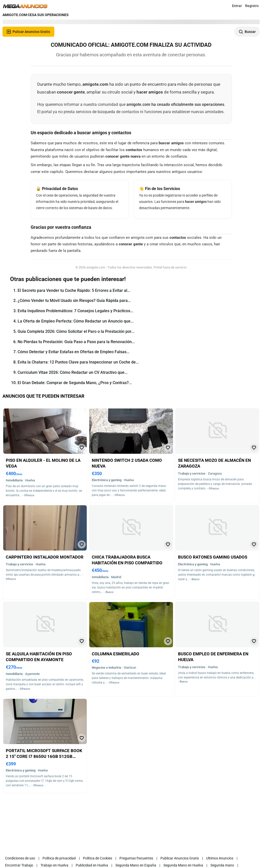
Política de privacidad (59, 858)
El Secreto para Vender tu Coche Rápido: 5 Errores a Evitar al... (74, 290)
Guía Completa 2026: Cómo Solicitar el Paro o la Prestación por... (76, 331)
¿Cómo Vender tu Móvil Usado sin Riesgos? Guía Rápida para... (74, 301)
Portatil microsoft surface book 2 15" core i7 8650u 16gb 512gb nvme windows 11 (44, 757)
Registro (252, 6)
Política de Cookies (98, 858)
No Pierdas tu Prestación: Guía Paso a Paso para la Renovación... (76, 342)
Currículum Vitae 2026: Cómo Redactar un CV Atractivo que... (73, 372)
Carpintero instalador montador (45, 557)
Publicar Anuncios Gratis (180, 858)
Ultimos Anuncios (220, 858)
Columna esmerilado (116, 654)
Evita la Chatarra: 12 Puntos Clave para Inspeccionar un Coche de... (78, 362)
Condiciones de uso (20, 858)
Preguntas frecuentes (136, 858)
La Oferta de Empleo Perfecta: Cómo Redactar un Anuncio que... (76, 321)
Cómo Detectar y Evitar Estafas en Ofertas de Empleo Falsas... (74, 352)
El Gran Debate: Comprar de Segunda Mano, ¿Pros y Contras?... (75, 383)
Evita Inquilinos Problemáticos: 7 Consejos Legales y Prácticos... (75, 311)
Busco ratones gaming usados (213, 557)
